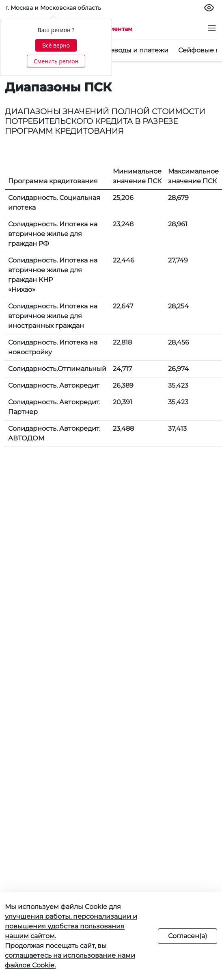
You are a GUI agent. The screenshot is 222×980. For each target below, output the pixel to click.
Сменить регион (56, 61)
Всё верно (56, 45)
